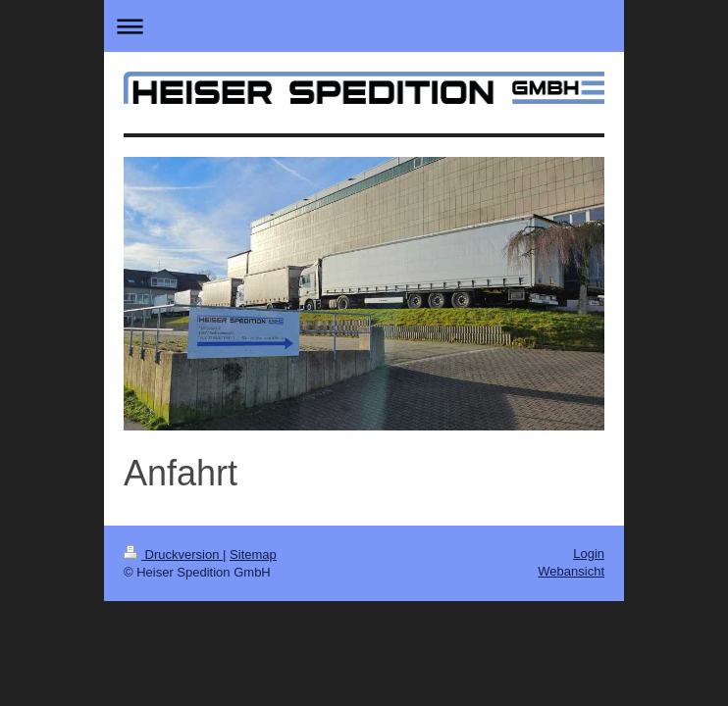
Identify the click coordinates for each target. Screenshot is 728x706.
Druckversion (173, 555)
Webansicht (571, 571)
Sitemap (253, 555)
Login (589, 554)
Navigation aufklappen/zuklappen (364, 26)
